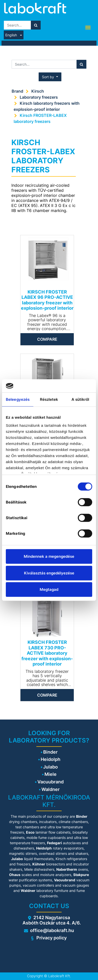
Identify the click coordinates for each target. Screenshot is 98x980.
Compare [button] (47, 339)
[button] (50, 77)
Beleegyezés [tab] (18, 399)
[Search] (36, 25)
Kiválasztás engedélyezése (49, 573)
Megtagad (49, 589)
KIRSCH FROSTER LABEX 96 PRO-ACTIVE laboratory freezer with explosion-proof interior (47, 300)
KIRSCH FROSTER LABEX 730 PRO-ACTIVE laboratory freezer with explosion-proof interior (47, 653)
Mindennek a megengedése (49, 556)
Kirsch (38, 91)
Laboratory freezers (39, 97)
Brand (17, 91)
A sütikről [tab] (80, 399)
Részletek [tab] (49, 399)
